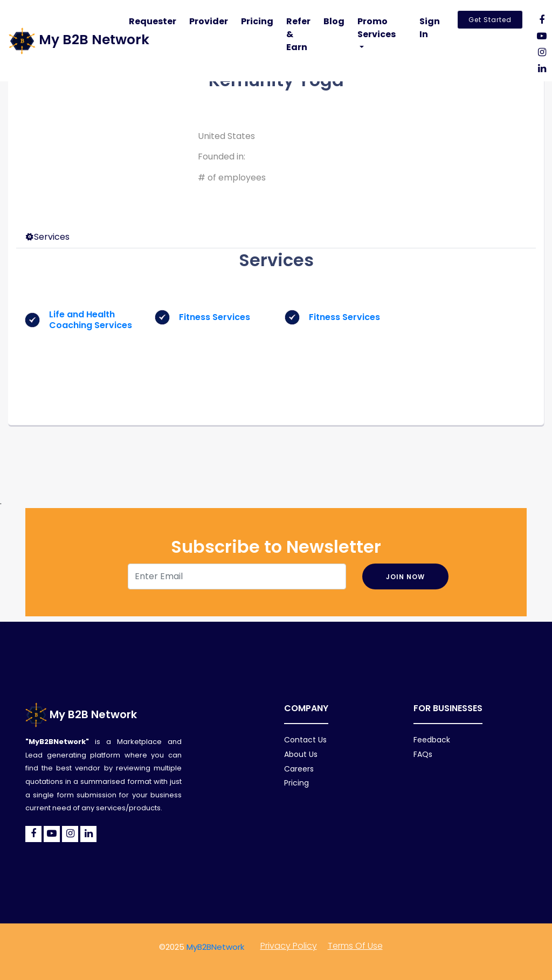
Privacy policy (289, 946)
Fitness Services (215, 317)
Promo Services (377, 28)
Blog (334, 21)
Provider (209, 21)
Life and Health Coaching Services (91, 320)
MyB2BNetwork (215, 947)
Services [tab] (47, 237)
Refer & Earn (298, 34)
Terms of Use (355, 946)
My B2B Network (81, 714)
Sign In (430, 28)
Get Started (490, 20)
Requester (153, 21)
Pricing (257, 21)
